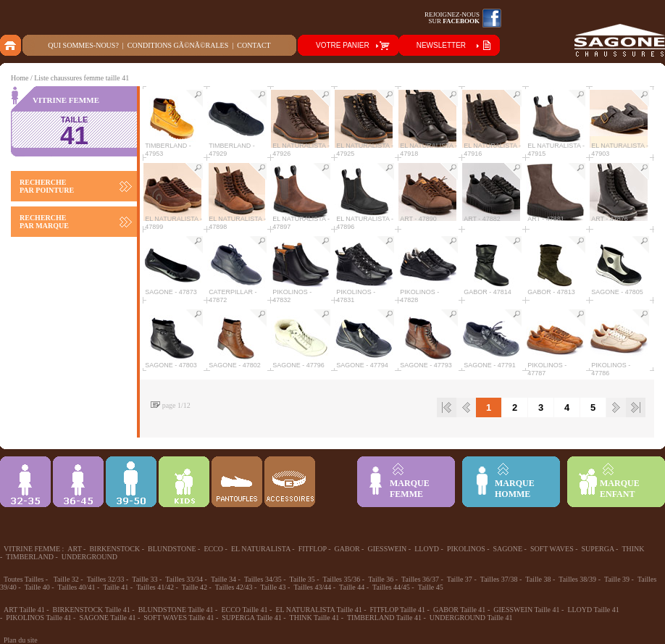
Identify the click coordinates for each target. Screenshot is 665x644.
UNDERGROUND (89, 557)
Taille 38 (538, 579)
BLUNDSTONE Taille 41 (176, 610)
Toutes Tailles (24, 579)
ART (74, 549)
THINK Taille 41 (315, 618)
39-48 (131, 482)
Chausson (237, 482)
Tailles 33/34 (184, 579)
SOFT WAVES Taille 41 (179, 618)
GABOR (347, 549)
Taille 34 (223, 579)
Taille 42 (195, 587)
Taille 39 (617, 579)
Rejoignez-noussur (452, 18)
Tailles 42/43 (234, 587)
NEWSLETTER (441, 45)
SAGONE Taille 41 (107, 618)
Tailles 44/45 (391, 587)
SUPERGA (598, 549)
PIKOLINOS (466, 549)
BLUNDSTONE (172, 549)
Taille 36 (381, 579)
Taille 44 (352, 587)
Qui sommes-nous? (83, 45)
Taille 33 (145, 579)
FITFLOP (313, 549)
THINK (633, 549)
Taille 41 (116, 587)
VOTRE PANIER (343, 45)
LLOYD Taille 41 (593, 610)
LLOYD (427, 549)
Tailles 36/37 (420, 579)
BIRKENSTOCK (114, 549)
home (11, 45)
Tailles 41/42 (155, 587)
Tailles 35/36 (342, 579)
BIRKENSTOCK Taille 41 (92, 610)
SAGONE (508, 549)
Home (20, 78)
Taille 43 (273, 587)
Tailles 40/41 (77, 587)
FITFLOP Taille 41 (398, 610)
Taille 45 (431, 587)
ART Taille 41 (24, 610)
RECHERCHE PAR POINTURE (47, 186)
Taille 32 (66, 579)
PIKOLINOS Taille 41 (38, 618)
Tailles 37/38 (499, 579)
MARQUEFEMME (410, 489)
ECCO (213, 549)
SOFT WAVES (552, 549)
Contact (254, 45)
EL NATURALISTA (261, 549)
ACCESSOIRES (290, 482)
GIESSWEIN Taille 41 (526, 610)
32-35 (25, 482)
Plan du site (21, 640)
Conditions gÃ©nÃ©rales (178, 45)
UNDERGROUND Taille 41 (471, 618)
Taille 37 (460, 579)
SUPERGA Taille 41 (251, 618)
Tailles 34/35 (263, 579)
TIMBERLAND (30, 557)
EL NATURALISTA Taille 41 (318, 610)
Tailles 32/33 (106, 579)
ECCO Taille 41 (244, 610)
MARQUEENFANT (620, 489)
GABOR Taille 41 (459, 610)
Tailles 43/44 (312, 587)
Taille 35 (302, 579)
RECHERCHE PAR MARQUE (44, 222)
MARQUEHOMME (515, 489)
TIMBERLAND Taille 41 (384, 618)
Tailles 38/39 (577, 579)
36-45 (78, 482)
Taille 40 (37, 587)
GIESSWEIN (387, 549)
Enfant (184, 482)
